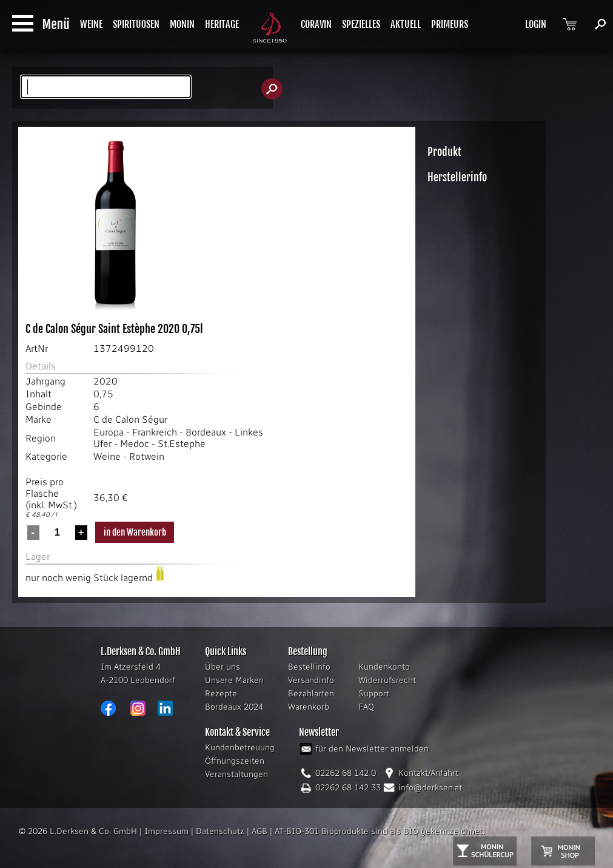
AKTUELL (406, 24)
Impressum (166, 831)
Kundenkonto (384, 667)
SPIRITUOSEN (136, 24)
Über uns (223, 667)
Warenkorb (309, 707)
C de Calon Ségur (130, 419)
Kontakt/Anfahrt (428, 773)
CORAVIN (316, 24)
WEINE (91, 24)
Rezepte (221, 694)
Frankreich (155, 432)
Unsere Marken (234, 680)
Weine (107, 456)
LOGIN (536, 24)
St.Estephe (182, 444)
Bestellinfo (309, 667)
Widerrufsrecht (387, 680)
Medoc (135, 444)
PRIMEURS (450, 24)
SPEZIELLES (361, 24)
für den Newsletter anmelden (372, 749)
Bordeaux (206, 432)
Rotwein (147, 456)
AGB (260, 831)
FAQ (366, 707)
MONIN (182, 24)
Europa (109, 432)
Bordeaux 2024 (234, 707)
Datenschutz (220, 831)
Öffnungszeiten (235, 761)
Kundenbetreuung (240, 748)
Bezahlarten (311, 694)
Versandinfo (311, 680)
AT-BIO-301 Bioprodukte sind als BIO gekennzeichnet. (380, 831)
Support (374, 694)
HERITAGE (222, 24)
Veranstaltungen (236, 774)
